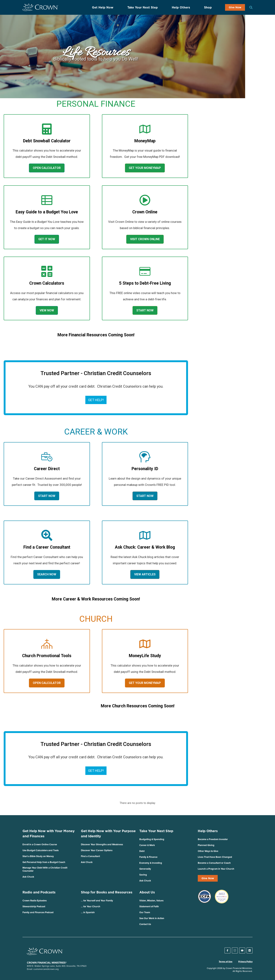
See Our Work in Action (152, 918)
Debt (142, 851)
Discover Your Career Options (97, 850)
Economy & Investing (151, 863)
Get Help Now (103, 7)
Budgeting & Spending (152, 839)
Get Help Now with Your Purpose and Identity (108, 834)
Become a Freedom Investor (213, 839)
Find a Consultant (90, 856)
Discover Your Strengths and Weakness (102, 844)
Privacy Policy (245, 962)
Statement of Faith (149, 906)
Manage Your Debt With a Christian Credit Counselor (45, 869)
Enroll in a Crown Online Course (40, 844)
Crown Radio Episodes (35, 901)
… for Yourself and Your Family (97, 901)
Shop (208, 7)
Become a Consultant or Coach (214, 863)
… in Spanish (88, 912)
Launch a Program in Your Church (216, 869)
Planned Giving (206, 845)
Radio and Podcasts (39, 892)
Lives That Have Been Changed (215, 857)
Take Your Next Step (143, 7)
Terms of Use (226, 962)
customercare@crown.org (46, 969)
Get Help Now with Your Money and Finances (49, 834)
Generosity (145, 869)
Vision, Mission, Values (151, 901)
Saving (143, 875)
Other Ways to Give (208, 851)
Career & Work (147, 845)
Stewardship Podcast (34, 906)
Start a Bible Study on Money (38, 856)
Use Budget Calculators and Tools (41, 850)
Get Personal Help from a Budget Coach (44, 862)
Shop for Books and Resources (107, 892)
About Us (147, 892)
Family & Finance (148, 857)
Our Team (145, 912)
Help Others (181, 7)
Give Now (235, 7)
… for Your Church (91, 906)
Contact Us (145, 924)
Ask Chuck (28, 877)
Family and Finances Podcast (38, 912)
